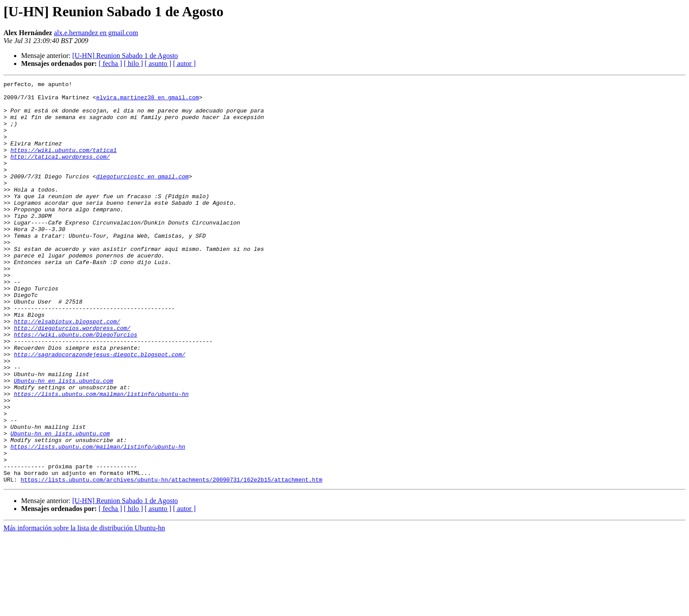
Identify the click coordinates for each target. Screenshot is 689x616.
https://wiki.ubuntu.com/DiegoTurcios (75, 386)
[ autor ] (185, 63)
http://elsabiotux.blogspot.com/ (67, 370)
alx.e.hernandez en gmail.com (96, 33)
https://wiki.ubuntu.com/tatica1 (64, 164)
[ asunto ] (158, 63)
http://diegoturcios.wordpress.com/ (72, 378)
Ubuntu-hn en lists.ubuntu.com (63, 441)
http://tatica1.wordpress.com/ (60, 172)
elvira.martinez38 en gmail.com (148, 101)
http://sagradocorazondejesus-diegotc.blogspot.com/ (99, 409)
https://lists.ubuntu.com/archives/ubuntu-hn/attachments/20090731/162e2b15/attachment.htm (171, 560)
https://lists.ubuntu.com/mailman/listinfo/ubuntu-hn (101, 457)
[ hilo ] (134, 63)
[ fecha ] (110, 63)
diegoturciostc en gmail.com (143, 196)
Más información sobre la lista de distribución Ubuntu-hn (84, 608)
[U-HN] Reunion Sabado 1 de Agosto (125, 56)
